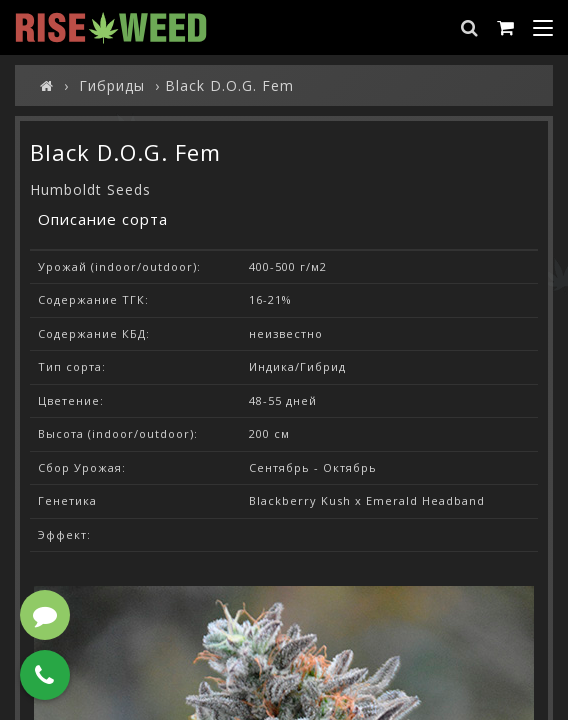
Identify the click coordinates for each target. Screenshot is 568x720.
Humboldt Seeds (90, 189)
